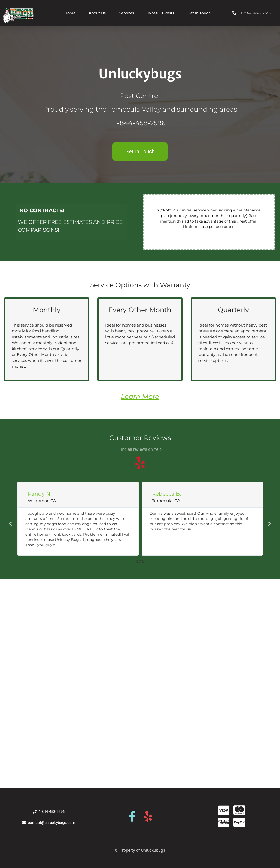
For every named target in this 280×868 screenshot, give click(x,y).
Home (70, 13)
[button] (10, 524)
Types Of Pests (161, 13)
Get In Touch (199, 13)
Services (126, 13)
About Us (97, 13)
